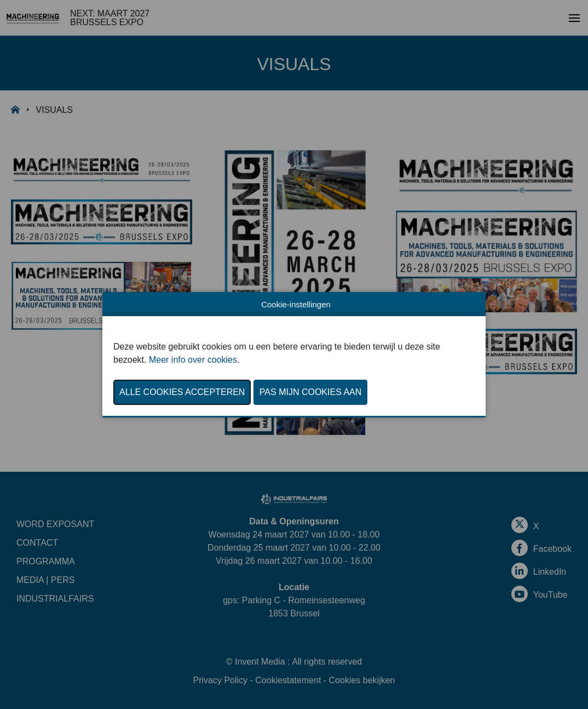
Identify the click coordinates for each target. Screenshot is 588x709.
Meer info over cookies (193, 360)
